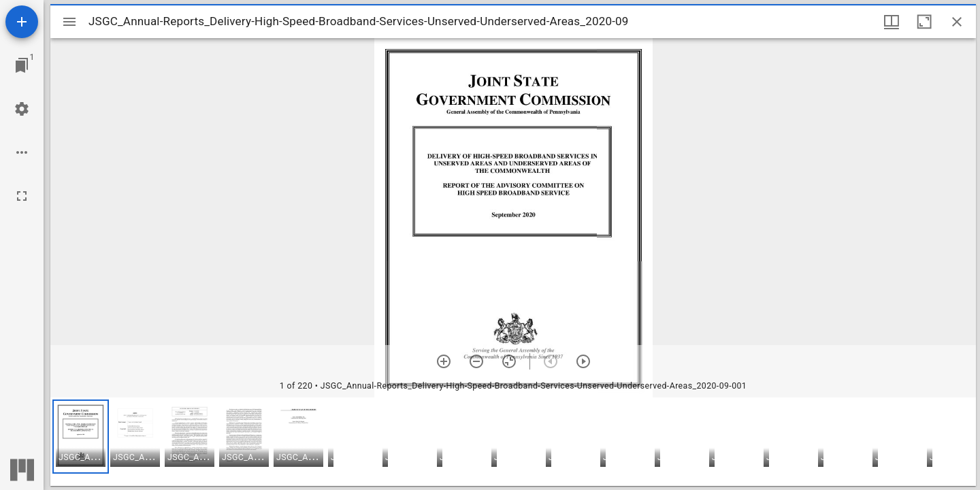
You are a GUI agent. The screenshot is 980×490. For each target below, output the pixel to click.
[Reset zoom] (509, 361)
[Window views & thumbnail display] (892, 22)
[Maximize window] (924, 22)
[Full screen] (22, 196)
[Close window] (957, 22)
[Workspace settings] (22, 109)
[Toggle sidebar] (69, 22)
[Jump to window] (22, 65)
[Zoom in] (444, 361)
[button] (81, 437)
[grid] (513, 442)
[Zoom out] (476, 361)
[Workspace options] (22, 152)
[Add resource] (22, 22)
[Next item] (583, 361)
